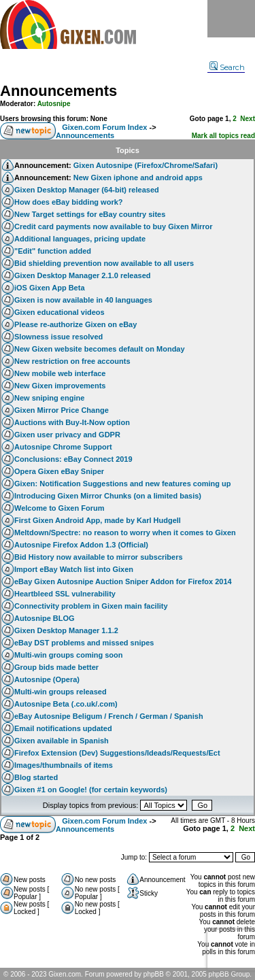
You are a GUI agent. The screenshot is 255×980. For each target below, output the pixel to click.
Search (227, 67)
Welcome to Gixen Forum (59, 508)
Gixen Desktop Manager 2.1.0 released (83, 275)
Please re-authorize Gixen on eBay (75, 324)
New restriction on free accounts (72, 361)
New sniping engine (49, 398)
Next (248, 119)
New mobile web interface (60, 373)
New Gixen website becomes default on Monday (100, 349)
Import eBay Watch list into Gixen (74, 569)
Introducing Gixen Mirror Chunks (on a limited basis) (108, 496)
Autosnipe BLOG (45, 618)
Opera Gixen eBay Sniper (59, 471)
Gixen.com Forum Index (104, 127)
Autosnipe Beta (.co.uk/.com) (66, 704)
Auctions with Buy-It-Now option (72, 422)
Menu (231, 19)
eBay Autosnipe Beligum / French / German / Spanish (109, 716)
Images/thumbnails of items (64, 765)
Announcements (58, 91)
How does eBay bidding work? (69, 202)
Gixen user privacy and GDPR (67, 435)
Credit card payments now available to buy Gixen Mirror (114, 226)
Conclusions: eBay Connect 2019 (73, 459)
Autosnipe (54, 104)
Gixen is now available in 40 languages (83, 300)
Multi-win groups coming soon (68, 655)
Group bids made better (56, 667)
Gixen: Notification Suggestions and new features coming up (122, 484)
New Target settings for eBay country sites (90, 214)
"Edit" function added (53, 251)
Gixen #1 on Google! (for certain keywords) (91, 790)
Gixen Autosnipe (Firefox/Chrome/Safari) (146, 165)
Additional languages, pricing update (80, 239)
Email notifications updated (63, 728)
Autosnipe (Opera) (47, 679)
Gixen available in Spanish (62, 741)
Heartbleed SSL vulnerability (65, 594)
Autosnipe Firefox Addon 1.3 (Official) (81, 545)
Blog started (36, 777)
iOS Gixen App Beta (50, 288)
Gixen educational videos (60, 312)
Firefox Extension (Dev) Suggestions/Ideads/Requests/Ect (117, 753)
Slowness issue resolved (58, 337)
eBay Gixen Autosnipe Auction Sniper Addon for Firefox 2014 (123, 581)
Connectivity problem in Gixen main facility (91, 606)
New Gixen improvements (60, 386)
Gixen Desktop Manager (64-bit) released (87, 190)
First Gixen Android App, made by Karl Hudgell (98, 520)
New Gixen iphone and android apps (138, 178)
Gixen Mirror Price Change (62, 410)
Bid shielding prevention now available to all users (104, 263)
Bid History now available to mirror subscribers (99, 557)
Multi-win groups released (61, 692)
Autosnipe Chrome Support (63, 447)
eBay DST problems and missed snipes (84, 643)
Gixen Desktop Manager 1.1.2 (66, 630)
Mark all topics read (223, 136)
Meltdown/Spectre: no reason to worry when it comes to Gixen (125, 533)
